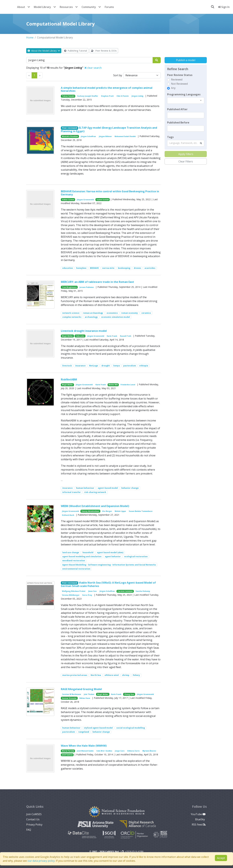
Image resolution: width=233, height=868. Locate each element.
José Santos (67, 755)
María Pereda (68, 751)
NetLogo (94, 366)
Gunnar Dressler (69, 698)
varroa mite (108, 268)
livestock (67, 366)
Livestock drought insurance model (84, 331)
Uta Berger (107, 511)
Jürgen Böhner (105, 136)
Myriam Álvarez (149, 751)
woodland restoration (74, 561)
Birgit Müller (67, 336)
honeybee (81, 268)
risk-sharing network (95, 492)
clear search (93, 68)
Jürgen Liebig (137, 96)
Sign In (224, 7)
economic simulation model (116, 317)
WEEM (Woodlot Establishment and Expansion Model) (95, 506)
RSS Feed (199, 825)
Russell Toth (126, 336)
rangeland (84, 732)
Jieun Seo (92, 591)
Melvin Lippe (120, 511)
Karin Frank (112, 336)
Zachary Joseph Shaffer (88, 96)
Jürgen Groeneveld (85, 200)
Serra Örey (87, 595)
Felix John (80, 336)
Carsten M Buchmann (72, 694)
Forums (109, 7)
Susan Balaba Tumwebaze (141, 511)
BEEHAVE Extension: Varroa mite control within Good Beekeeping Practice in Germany (110, 193)
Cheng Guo (129, 694)
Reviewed (177, 80)
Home (30, 37)
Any (173, 88)
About (21, 7)
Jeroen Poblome (87, 287)
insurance (80, 366)
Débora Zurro (133, 751)
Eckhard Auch (68, 515)
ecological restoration (136, 556)
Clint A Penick (123, 96)
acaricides (150, 268)
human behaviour (85, 488)
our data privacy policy (41, 861)
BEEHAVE (94, 268)
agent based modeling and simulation (82, 556)
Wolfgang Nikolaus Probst (74, 591)
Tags (170, 137)
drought (106, 366)
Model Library (42, 7)
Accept (221, 858)
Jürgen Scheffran (88, 136)
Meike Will (113, 385)
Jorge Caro (120, 751)
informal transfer (72, 492)
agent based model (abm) (110, 552)
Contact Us (33, 819)
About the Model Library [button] (44, 51)
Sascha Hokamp (143, 591)
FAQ (29, 830)
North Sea (96, 675)
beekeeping (124, 268)
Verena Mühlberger (71, 595)
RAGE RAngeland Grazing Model (81, 689)
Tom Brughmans (69, 287)
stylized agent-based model (98, 728)
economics (112, 313)
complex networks (72, 317)
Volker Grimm (68, 200)
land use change (71, 552)
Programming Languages (184, 94)
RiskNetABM (69, 379)
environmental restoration (76, 569)
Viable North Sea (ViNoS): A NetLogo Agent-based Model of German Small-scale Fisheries (108, 584)
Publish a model (186, 60)
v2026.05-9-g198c (133, 851)
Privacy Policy (34, 825)
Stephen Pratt (107, 96)
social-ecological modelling (131, 728)
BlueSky (200, 819)
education (68, 268)
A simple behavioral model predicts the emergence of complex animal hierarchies (107, 89)
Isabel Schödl (103, 200)
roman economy (130, 313)
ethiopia (144, 366)
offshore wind (112, 675)
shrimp (126, 675)
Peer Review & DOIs (104, 51)
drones (137, 268)
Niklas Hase (85, 698)
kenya (117, 366)
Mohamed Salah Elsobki (125, 136)
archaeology (91, 317)
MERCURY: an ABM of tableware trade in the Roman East (97, 282)
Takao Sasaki (68, 96)
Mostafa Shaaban (70, 136)
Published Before (178, 122)
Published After (177, 109)
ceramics (146, 313)
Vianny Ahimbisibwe (90, 511)
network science (71, 313)
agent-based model (108, 488)
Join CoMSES (34, 814)
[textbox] (186, 115)
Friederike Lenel (128, 385)
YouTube (198, 814)
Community (89, 7)
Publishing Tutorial (75, 51)
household (88, 552)
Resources (66, 7)
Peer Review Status (180, 75)
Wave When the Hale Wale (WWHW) (84, 746)
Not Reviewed (179, 84)
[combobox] (186, 101)
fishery (136, 675)
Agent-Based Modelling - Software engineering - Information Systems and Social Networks (109, 565)
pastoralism (130, 366)
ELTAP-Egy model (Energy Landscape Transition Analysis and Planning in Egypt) (109, 129)
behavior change (130, 488)
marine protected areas (75, 675)
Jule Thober (89, 694)
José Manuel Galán (85, 751)
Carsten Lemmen (125, 591)
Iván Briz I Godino (104, 751)
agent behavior (113, 556)
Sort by (118, 75)
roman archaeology (93, 313)
